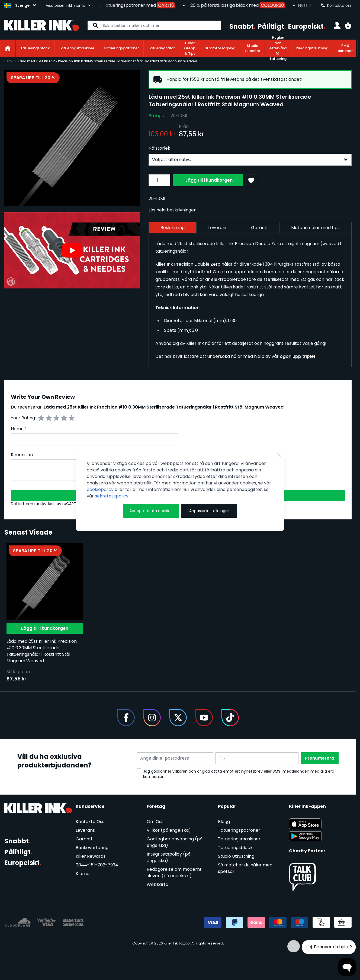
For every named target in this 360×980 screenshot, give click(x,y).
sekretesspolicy (112, 496)
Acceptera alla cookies (151, 511)
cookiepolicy (100, 489)
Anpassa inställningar (209, 511)
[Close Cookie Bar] (279, 455)
